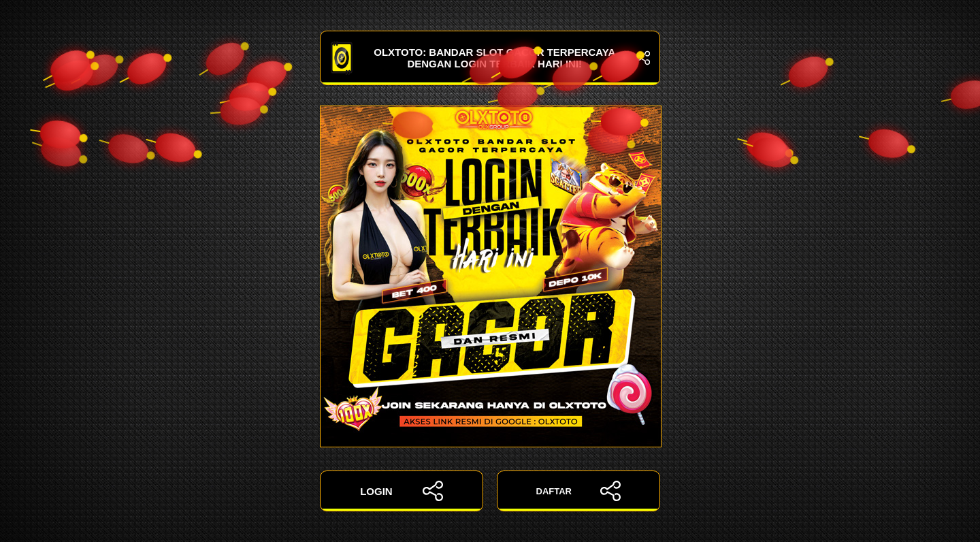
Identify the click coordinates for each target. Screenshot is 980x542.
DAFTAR (579, 491)
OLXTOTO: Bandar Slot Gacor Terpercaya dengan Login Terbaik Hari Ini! (490, 58)
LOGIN (402, 491)
